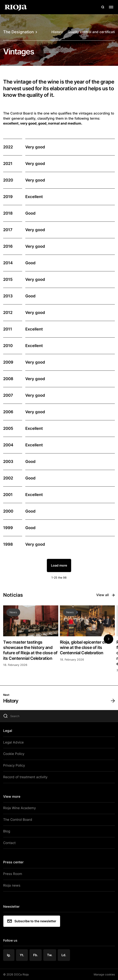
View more (12, 797)
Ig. (9, 955)
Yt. (22, 955)
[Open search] (103, 7)
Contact (9, 843)
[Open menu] (111, 7)
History (57, 32)
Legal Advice (13, 742)
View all (106, 595)
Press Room (13, 874)
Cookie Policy (14, 754)
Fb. (36, 955)
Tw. (50, 955)
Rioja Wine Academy (19, 808)
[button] (109, 639)
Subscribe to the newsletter (32, 921)
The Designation (20, 32)
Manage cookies (104, 974)
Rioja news (12, 885)
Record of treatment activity (25, 777)
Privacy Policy (14, 765)
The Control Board (18, 820)
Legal (8, 731)
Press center (13, 862)
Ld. (64, 955)
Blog (7, 831)
